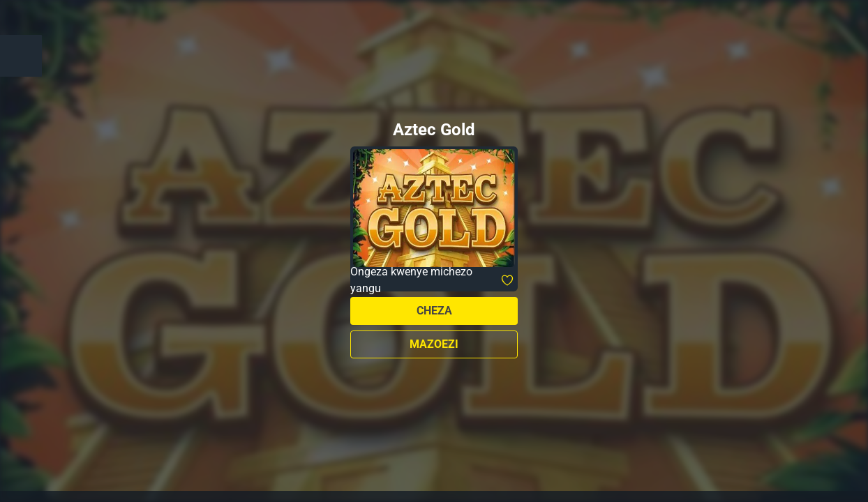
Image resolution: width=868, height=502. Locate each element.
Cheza (434, 311)
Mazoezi (434, 344)
